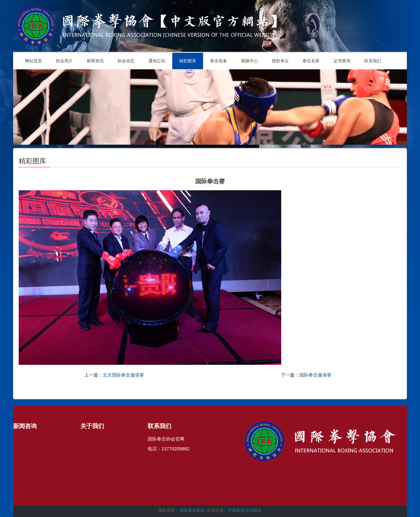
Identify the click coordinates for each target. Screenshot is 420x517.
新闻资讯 (95, 61)
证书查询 (342, 61)
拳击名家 (311, 61)
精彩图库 (188, 61)
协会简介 (64, 61)
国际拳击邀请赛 (315, 375)
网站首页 (33, 61)
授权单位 (280, 61)
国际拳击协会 (192, 510)
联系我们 (373, 61)
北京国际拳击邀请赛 (123, 375)
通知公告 (157, 61)
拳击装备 (219, 61)
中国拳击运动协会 (245, 510)
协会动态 (126, 61)
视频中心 (249, 61)
